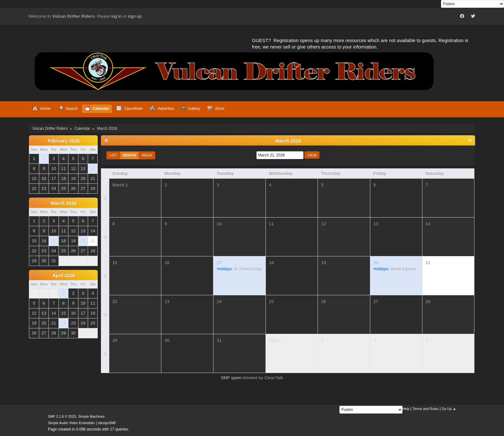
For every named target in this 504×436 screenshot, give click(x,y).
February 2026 (63, 141)
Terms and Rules (426, 409)
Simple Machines (91, 416)
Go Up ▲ (449, 409)
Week (147, 155)
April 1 (275, 340)
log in (116, 16)
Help (406, 409)
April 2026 (63, 275)
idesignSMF (107, 423)
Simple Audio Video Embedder (71, 423)
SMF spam (231, 378)
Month (129, 155)
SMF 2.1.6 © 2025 (62, 416)
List (113, 155)
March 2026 (63, 203)
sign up (135, 16)
